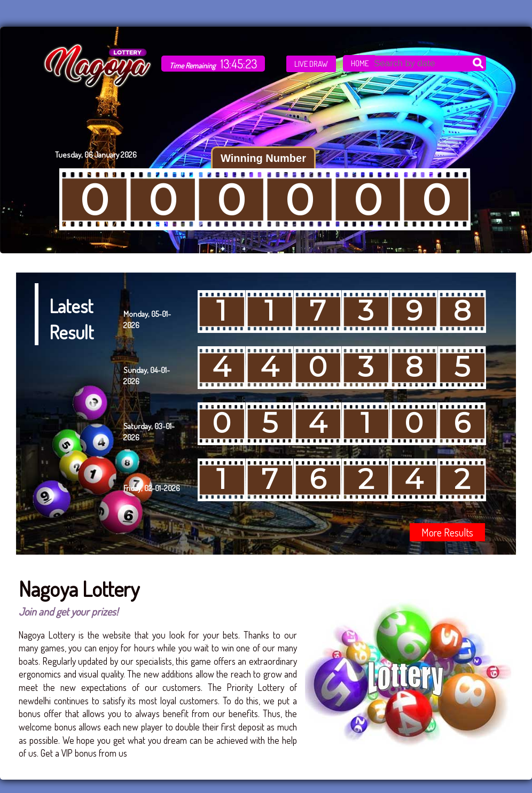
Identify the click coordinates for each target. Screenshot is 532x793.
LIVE (311, 64)
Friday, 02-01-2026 (152, 488)
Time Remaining (192, 65)
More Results (447, 532)
